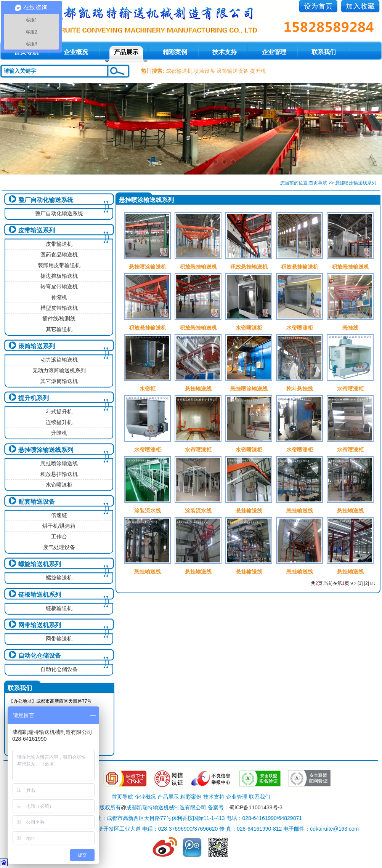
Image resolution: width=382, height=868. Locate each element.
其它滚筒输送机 (59, 381)
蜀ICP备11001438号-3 (256, 807)
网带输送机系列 (40, 625)
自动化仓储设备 (40, 656)
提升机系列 (34, 398)
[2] (367, 583)
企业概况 (76, 52)
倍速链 (59, 515)
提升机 (258, 71)
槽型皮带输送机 (59, 308)
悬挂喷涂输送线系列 (46, 450)
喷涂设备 (204, 71)
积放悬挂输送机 (59, 474)
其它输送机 (59, 329)
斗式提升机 (59, 412)
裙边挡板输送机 (59, 276)
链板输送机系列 (40, 595)
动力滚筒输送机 (59, 360)
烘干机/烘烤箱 (59, 526)
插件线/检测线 (59, 319)
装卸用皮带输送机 (59, 265)
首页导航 (318, 183)
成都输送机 (179, 71)
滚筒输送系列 (37, 346)
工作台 (59, 536)
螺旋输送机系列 (40, 564)
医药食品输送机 (59, 255)
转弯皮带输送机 (59, 287)
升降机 (59, 433)
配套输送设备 (37, 502)
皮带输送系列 (37, 230)
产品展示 (126, 52)
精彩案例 (175, 52)
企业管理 (274, 52)
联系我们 (324, 52)
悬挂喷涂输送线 (59, 463)
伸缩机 (59, 297)
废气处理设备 (59, 547)
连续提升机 (59, 422)
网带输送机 (59, 639)
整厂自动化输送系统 (46, 200)
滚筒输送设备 (233, 71)
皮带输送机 (59, 244)
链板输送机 (59, 608)
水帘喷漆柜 (59, 485)
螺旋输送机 (59, 578)
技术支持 (225, 52)
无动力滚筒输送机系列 (59, 370)
